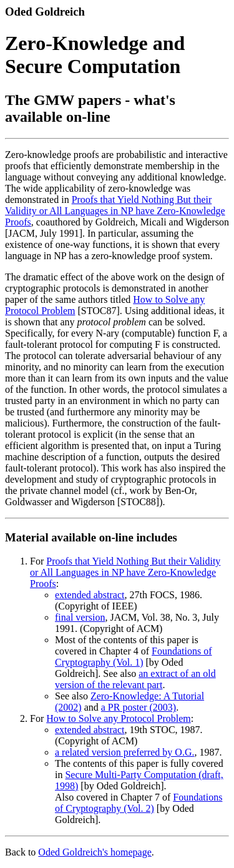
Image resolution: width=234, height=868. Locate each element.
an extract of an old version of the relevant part (135, 679)
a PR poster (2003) (139, 707)
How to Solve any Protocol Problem (119, 718)
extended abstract (90, 595)
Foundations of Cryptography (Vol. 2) (139, 803)
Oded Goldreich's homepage (95, 852)
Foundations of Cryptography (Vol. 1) (134, 657)
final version (80, 617)
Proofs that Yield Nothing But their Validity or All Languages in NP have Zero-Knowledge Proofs (115, 211)
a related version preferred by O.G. (124, 752)
